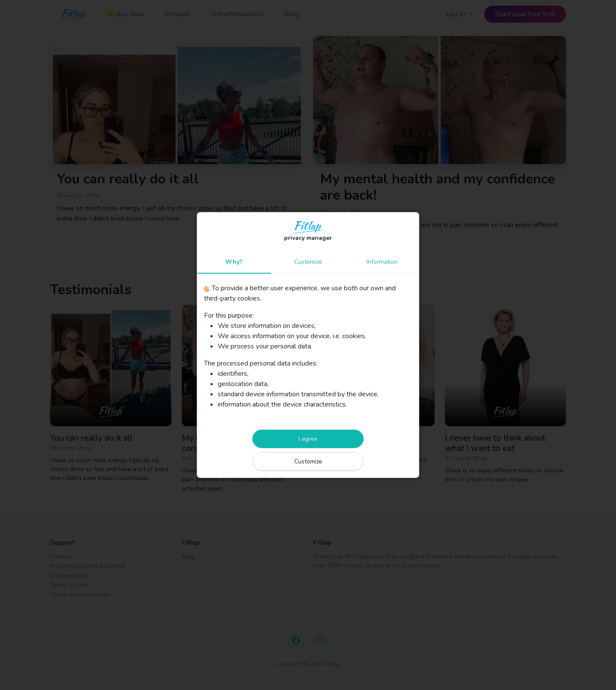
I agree (308, 439)
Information (382, 262)
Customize (308, 262)
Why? (234, 262)
